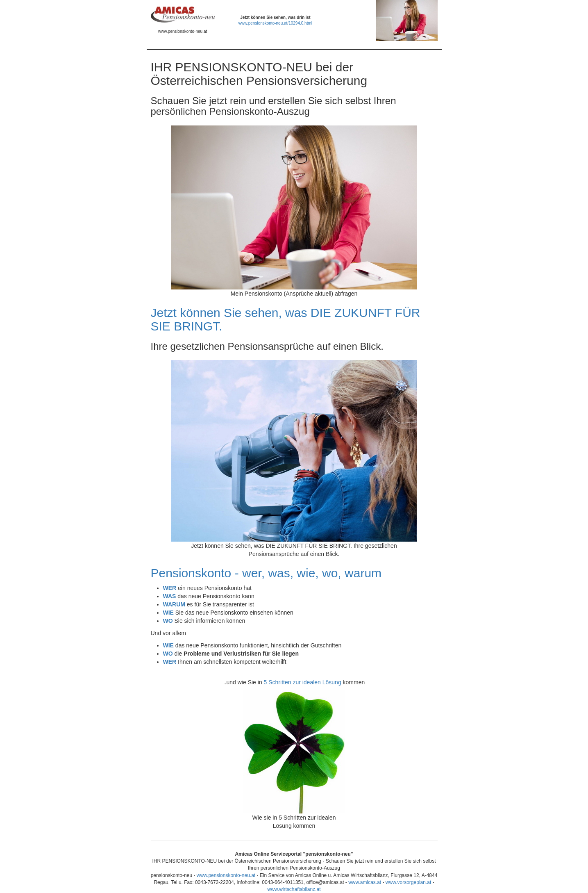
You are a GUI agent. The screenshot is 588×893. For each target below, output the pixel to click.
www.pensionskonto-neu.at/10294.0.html (275, 23)
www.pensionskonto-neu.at (226, 875)
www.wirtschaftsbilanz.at (294, 889)
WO (168, 654)
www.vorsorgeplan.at (408, 882)
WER (170, 662)
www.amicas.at (365, 882)
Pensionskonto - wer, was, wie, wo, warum (266, 573)
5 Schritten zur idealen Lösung (303, 682)
